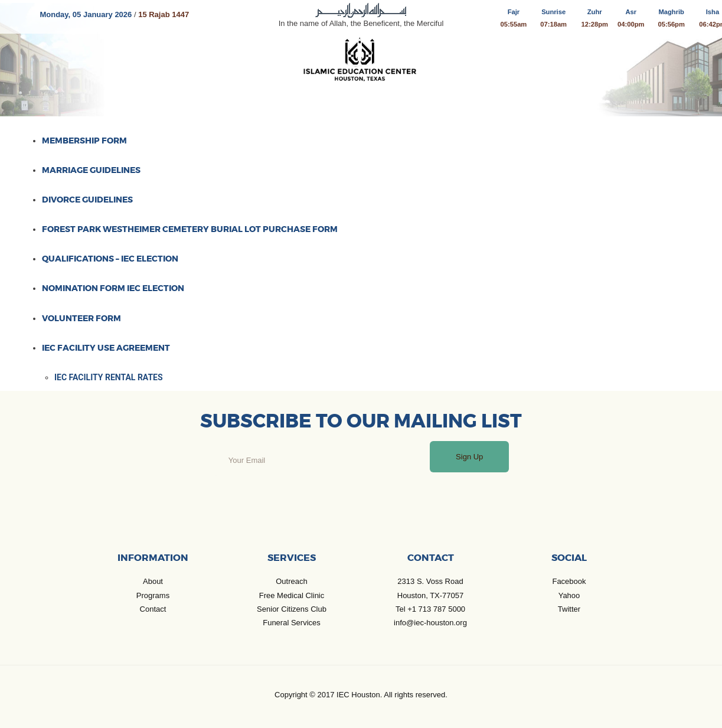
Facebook (569, 581)
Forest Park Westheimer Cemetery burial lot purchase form (190, 229)
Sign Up (469, 457)
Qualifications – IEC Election (110, 259)
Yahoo (569, 595)
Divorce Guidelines (87, 200)
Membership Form (84, 141)
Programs (153, 595)
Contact (153, 609)
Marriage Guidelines (91, 170)
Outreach (291, 581)
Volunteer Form (81, 319)
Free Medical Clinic (292, 595)
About (153, 581)
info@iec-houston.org (430, 623)
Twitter (569, 609)
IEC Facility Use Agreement (106, 348)
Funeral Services (292, 623)
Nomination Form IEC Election (113, 288)
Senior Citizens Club (292, 609)
